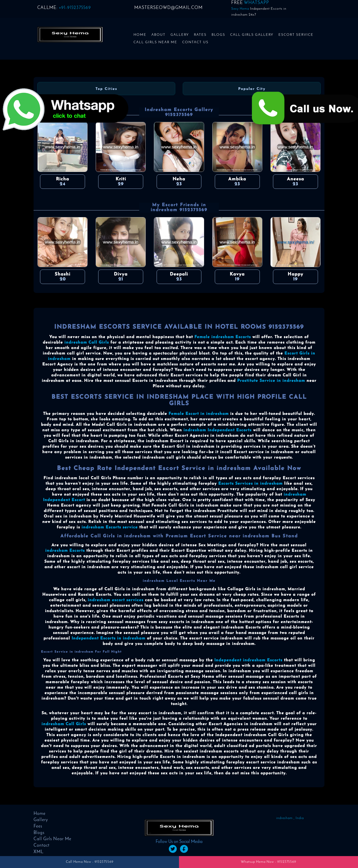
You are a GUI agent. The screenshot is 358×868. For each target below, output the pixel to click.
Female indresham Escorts (223, 337)
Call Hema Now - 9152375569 (90, 862)
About (158, 35)
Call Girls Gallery (252, 35)
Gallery (180, 35)
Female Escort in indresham (199, 414)
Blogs (218, 35)
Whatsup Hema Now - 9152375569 (268, 862)
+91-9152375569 (75, 8)
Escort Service (296, 35)
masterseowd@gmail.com (168, 8)
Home (140, 35)
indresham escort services (116, 600)
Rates (200, 35)
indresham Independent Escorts (218, 430)
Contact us (195, 42)
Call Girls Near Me (155, 42)
